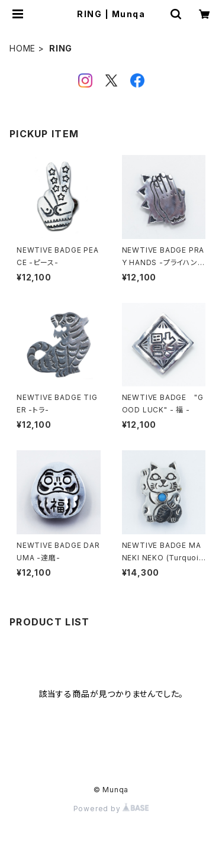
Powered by (111, 809)
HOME (22, 48)
